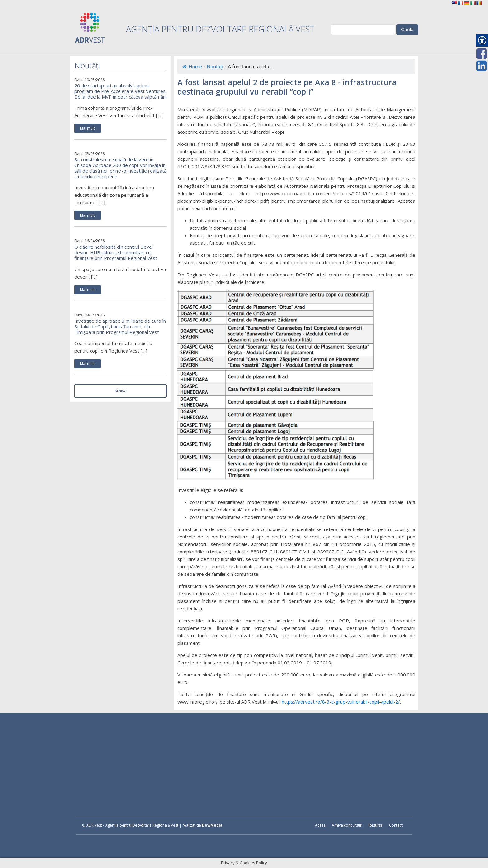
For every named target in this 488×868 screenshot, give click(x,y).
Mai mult (87, 128)
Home (192, 67)
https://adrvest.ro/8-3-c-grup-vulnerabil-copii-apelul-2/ (341, 702)
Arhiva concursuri (347, 825)
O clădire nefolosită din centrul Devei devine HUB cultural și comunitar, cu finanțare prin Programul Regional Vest (116, 252)
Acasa (320, 825)
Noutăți (215, 67)
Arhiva (121, 391)
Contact (396, 825)
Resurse (376, 825)
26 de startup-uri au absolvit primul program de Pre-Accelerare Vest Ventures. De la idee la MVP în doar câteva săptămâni (120, 91)
